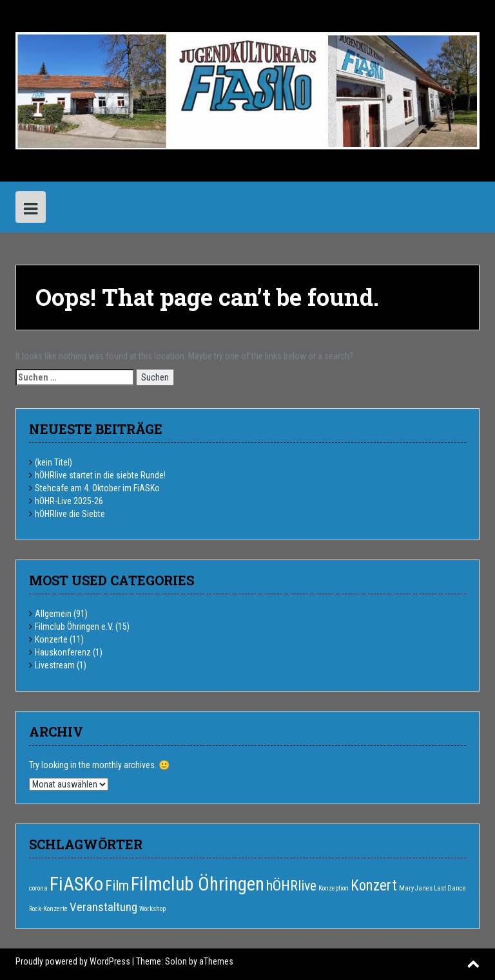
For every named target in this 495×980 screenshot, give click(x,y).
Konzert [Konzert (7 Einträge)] (374, 886)
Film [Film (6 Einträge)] (117, 886)
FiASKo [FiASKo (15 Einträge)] (76, 884)
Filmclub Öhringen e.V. (74, 627)
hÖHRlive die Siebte (70, 514)
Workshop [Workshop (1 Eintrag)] (152, 909)
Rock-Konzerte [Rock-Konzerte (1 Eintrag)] (48, 909)
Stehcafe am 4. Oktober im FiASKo (97, 488)
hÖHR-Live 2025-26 (69, 501)
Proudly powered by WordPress (73, 961)
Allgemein (53, 614)
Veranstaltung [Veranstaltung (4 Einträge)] (103, 907)
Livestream (55, 665)
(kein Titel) (53, 462)
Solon (176, 961)
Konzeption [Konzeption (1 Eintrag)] (334, 888)
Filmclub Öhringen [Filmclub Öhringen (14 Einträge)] (198, 884)
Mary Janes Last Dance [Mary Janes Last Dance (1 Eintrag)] (432, 888)
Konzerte (51, 639)
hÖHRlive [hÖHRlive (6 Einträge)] (291, 886)
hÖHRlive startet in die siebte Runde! (100, 475)
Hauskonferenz (63, 652)
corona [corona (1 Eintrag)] (38, 888)
